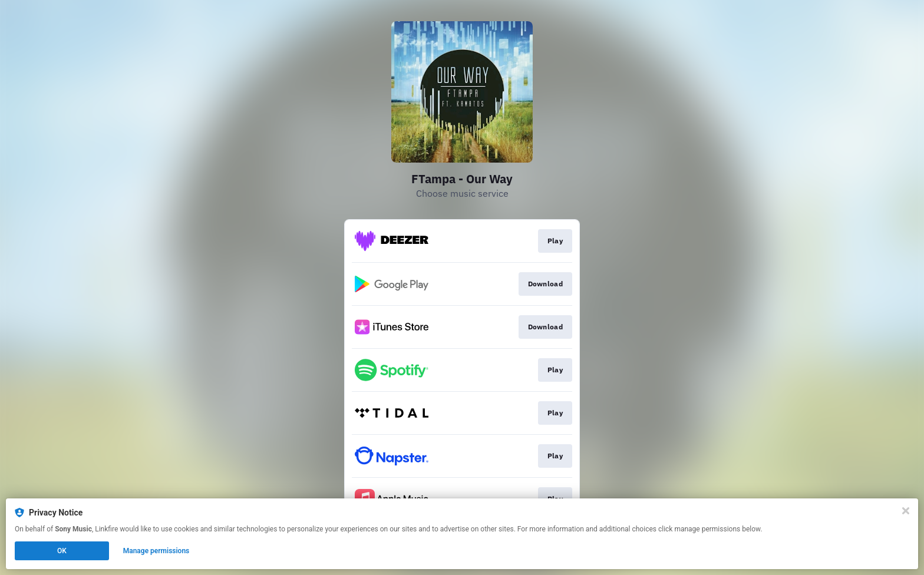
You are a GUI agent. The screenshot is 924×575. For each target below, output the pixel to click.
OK (62, 551)
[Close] (906, 511)
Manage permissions (156, 551)
